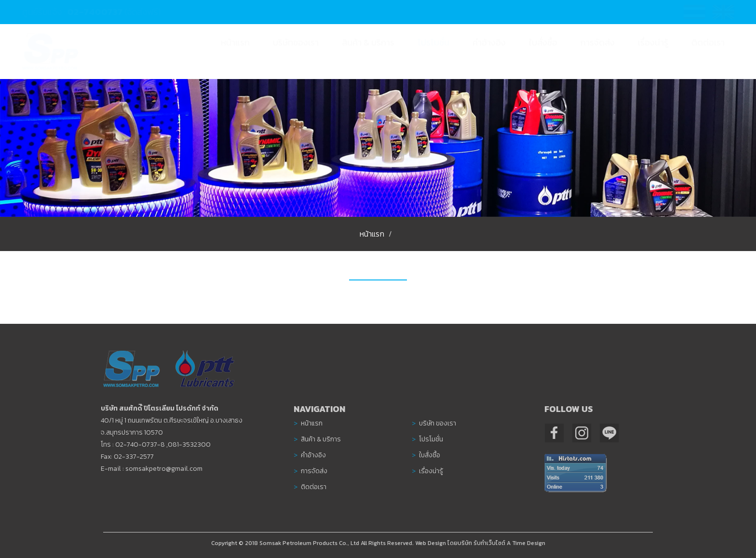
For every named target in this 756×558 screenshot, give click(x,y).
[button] (368, 52)
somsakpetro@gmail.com (162, 469)
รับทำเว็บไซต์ (489, 545)
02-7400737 (104, 12)
